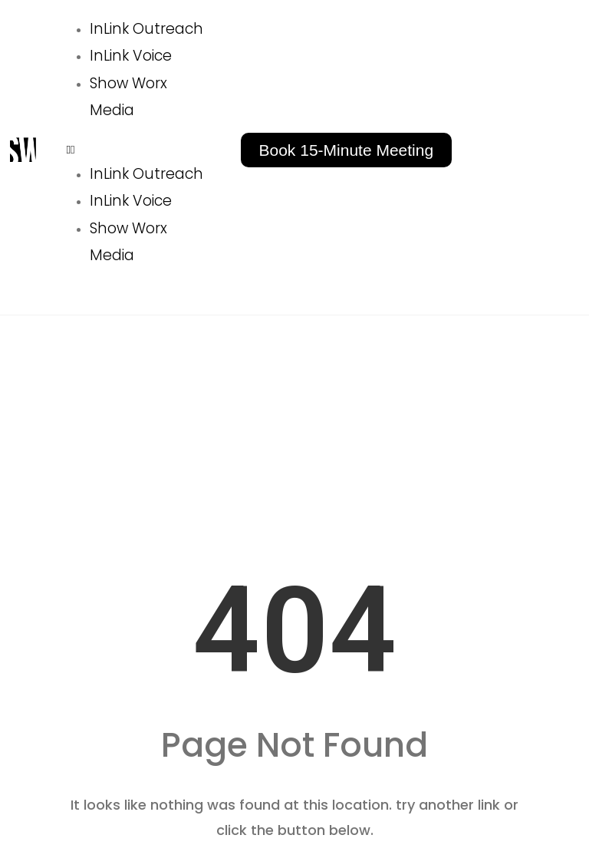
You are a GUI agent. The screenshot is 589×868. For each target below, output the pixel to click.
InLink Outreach (146, 29)
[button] (140, 150)
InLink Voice (131, 56)
